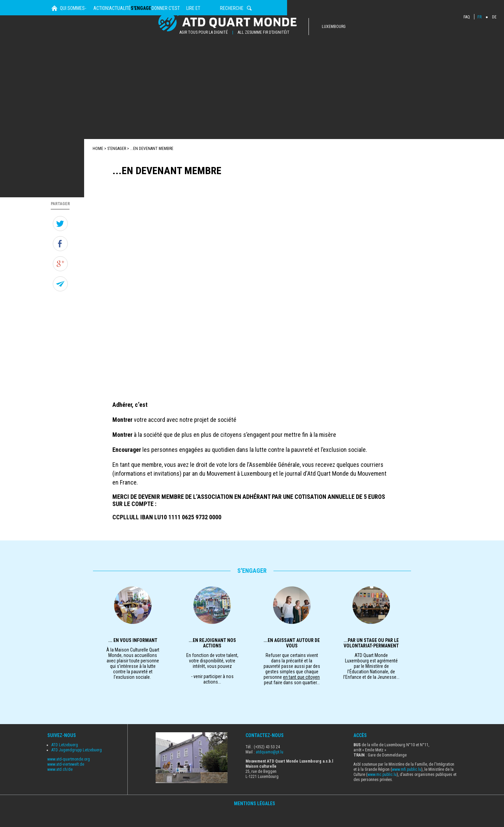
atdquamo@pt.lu (270, 767)
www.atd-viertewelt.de (66, 780)
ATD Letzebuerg (65, 760)
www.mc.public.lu (382, 790)
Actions (148, 58)
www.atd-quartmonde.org (69, 775)
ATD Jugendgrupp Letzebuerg (77, 765)
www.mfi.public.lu (407, 784)
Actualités (195, 58)
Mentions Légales (255, 819)
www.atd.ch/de (60, 785)
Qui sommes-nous (93, 58)
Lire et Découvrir (368, 58)
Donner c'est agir (303, 58)
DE (494, 17)
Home (54, 58)
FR (479, 17)
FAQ (467, 17)
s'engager (246, 58)
